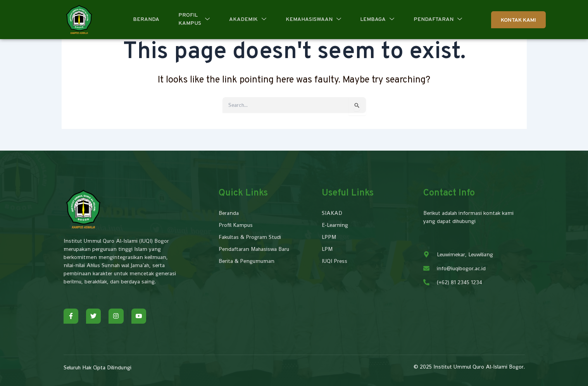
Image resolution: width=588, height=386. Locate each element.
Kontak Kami (518, 20)
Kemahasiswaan (313, 20)
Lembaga (378, 20)
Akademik (248, 20)
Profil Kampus (194, 19)
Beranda (146, 20)
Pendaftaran (438, 20)
